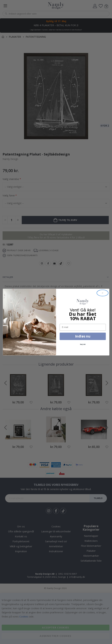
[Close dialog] (103, 293)
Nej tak (83, 344)
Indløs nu (83, 336)
